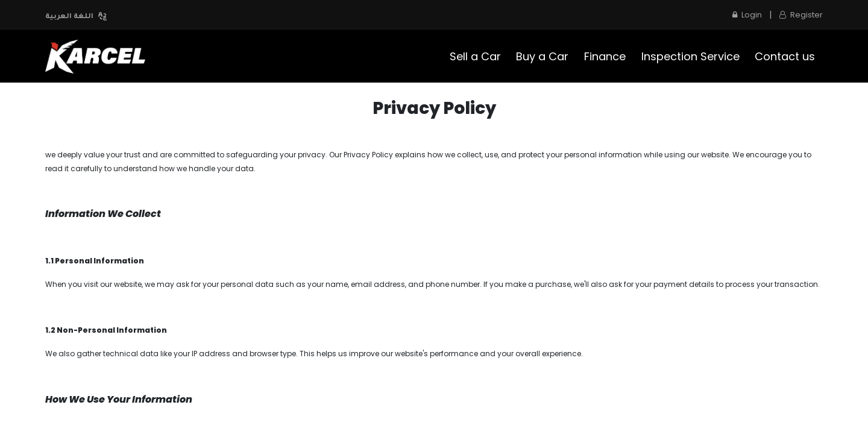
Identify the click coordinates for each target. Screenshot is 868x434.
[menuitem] (475, 56)
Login (747, 15)
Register (801, 15)
